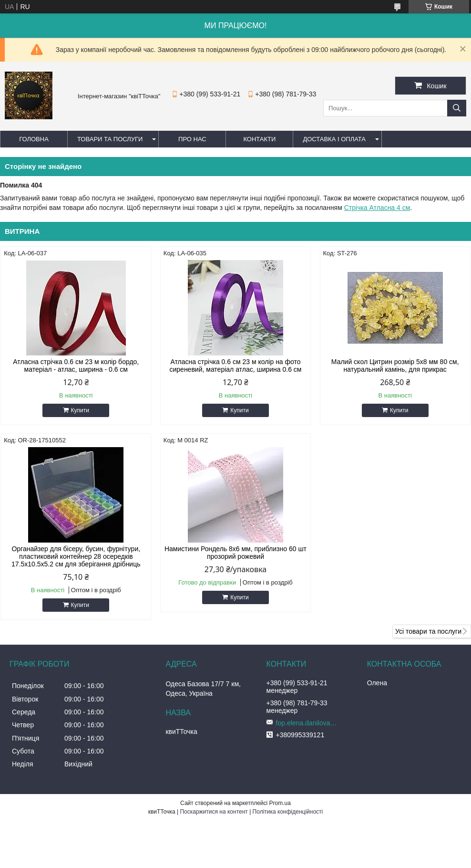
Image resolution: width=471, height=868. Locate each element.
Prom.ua (280, 803)
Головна (34, 139)
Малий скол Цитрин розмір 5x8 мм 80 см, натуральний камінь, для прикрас (395, 366)
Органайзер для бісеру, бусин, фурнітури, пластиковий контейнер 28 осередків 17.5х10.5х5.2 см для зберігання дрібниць (76, 556)
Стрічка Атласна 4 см (377, 208)
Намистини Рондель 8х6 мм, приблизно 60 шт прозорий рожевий (235, 553)
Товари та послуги (110, 139)
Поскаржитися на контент (214, 812)
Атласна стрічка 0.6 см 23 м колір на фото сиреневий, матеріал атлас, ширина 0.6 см (235, 366)
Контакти (259, 139)
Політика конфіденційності (288, 812)
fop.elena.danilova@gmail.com (309, 723)
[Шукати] (457, 108)
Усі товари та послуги (428, 631)
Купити (80, 410)
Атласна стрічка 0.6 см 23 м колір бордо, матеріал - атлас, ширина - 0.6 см (76, 366)
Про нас (192, 139)
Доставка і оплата (334, 139)
